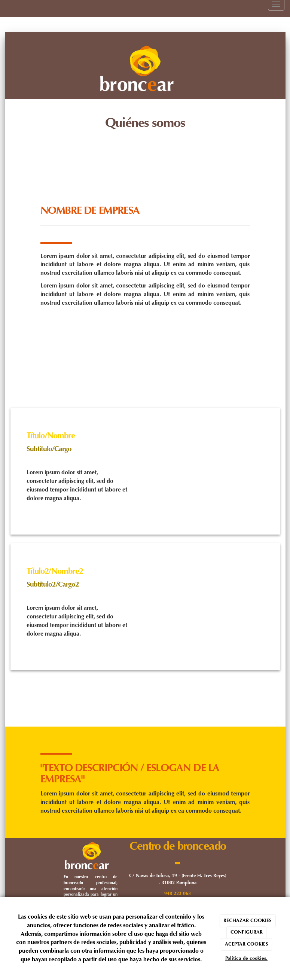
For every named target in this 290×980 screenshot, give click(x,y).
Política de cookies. (246, 958)
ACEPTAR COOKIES (247, 944)
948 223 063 (178, 894)
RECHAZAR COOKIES (248, 921)
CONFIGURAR (247, 932)
